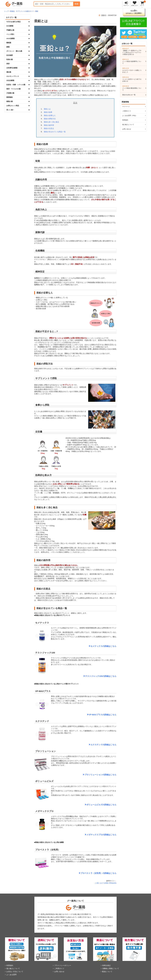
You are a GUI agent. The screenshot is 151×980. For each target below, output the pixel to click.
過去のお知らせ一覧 (129, 95)
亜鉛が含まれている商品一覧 (55, 132)
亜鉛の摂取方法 (50, 119)
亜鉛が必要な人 (50, 115)
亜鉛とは (47, 109)
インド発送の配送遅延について (132, 88)
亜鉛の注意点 (49, 128)
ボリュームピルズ (94, 805)
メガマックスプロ (94, 835)
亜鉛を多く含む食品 (51, 122)
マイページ (126, 106)
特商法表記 (106, 965)
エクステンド (96, 745)
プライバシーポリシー (63, 965)
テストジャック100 (94, 676)
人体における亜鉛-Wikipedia (106, 883)
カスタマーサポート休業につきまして (132, 70)
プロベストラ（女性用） (91, 873)
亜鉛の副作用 (49, 125)
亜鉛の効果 (48, 112)
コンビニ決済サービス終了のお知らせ (132, 79)
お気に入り (135, 5)
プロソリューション (93, 775)
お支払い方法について (15, 972)
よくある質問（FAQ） (130, 115)
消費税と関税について (111, 969)
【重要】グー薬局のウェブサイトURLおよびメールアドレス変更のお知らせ (132, 52)
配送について (107, 972)
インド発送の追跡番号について (132, 61)
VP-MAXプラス (96, 715)
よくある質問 (11, 975)
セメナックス (96, 646)
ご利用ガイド (127, 111)
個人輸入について (128, 125)
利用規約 (125, 120)
